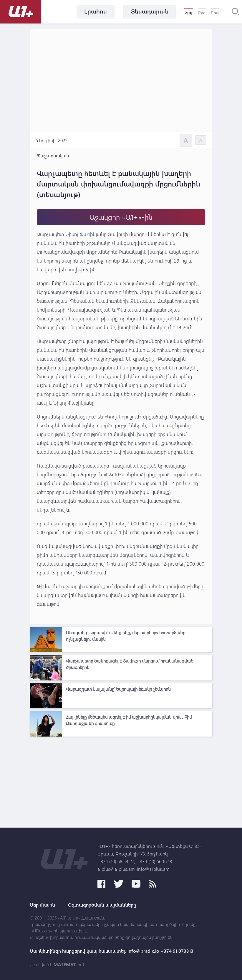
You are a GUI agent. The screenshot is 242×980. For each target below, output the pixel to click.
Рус (202, 13)
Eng (215, 13)
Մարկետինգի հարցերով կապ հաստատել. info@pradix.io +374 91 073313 (112, 951)
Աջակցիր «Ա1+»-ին (121, 217)
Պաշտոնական (53, 156)
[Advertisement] (121, 781)
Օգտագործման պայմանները (102, 905)
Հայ (189, 13)
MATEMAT (65, 964)
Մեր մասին (42, 905)
